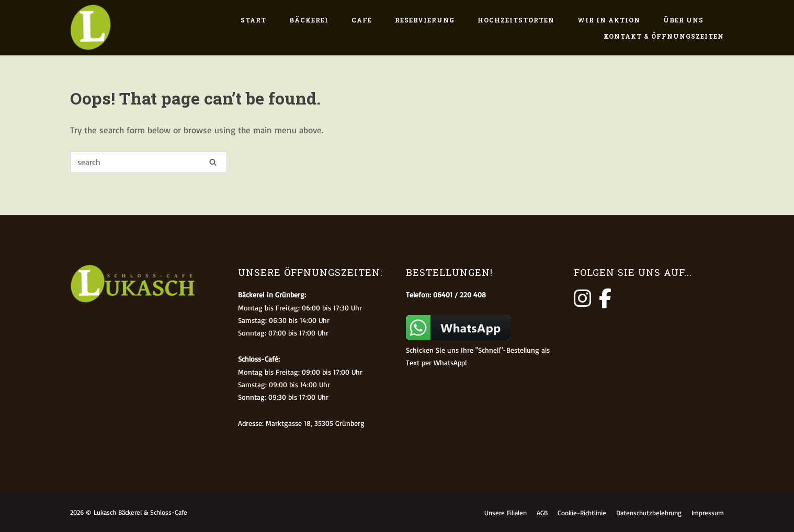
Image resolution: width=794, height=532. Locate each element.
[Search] (213, 162)
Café (362, 20)
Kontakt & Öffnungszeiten (664, 36)
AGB (542, 513)
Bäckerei (309, 20)
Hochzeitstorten (516, 20)
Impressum (708, 513)
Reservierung (425, 20)
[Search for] (149, 162)
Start (253, 20)
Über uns (683, 20)
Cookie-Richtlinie (582, 513)
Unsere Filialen (506, 513)
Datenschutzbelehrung (649, 513)
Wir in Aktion (609, 20)
